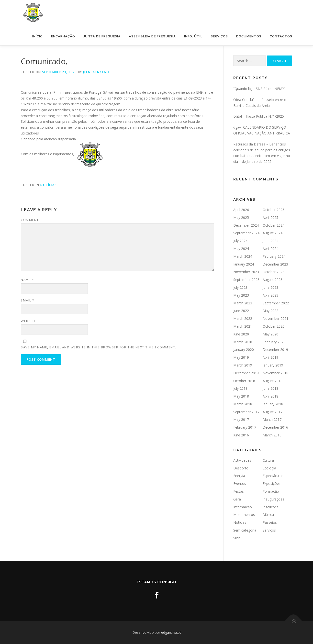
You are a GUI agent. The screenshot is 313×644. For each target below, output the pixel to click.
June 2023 (270, 287)
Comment (30, 220)
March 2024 (243, 256)
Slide (237, 538)
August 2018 (273, 381)
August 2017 (273, 412)
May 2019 (241, 357)
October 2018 (244, 381)
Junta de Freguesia (102, 36)
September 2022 (276, 303)
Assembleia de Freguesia (152, 36)
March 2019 (243, 365)
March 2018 (243, 404)
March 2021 (243, 326)
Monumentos (244, 515)
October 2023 (274, 272)
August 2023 (273, 280)
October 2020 (274, 326)
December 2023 (275, 264)
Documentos (249, 36)
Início (38, 36)
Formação (271, 491)
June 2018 (270, 388)
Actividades (242, 460)
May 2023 (241, 295)
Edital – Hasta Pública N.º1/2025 (259, 116)
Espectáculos (273, 476)
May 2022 (270, 311)
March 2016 (272, 435)
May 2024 (241, 249)
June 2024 (270, 241)
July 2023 (240, 287)
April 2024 (270, 249)
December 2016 (275, 427)
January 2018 (273, 404)
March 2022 (243, 318)
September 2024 (246, 233)
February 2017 (245, 427)
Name (27, 280)
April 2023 (270, 295)
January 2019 (273, 365)
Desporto (241, 468)
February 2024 (274, 256)
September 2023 (246, 280)
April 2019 (270, 357)
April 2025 (270, 217)
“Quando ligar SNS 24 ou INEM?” (259, 89)
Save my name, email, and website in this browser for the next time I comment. (99, 347)
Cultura (268, 460)
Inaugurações (273, 499)
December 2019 (275, 350)
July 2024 (240, 241)
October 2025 (274, 210)
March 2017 (272, 419)
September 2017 (246, 412)
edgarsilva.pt (171, 632)
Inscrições (271, 507)
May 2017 (241, 419)
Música (268, 515)
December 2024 (246, 225)
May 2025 (241, 217)
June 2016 (241, 435)
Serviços (219, 36)
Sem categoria (245, 530)
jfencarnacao (96, 72)
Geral (237, 499)
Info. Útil (193, 36)
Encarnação (63, 36)
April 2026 (241, 210)
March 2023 (243, 303)
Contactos (281, 36)
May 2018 (241, 396)
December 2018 (246, 373)
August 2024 (273, 233)
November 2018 (275, 373)
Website (28, 321)
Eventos (240, 483)
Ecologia (269, 468)
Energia (239, 476)
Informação (243, 507)
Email (28, 300)
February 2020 (274, 342)
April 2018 (270, 396)
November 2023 (246, 272)
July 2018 (240, 388)
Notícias (49, 185)
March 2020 (243, 342)
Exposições (272, 483)
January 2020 (244, 350)
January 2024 (244, 264)
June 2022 (241, 311)
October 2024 (274, 225)
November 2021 (275, 318)
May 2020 (270, 334)
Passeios (270, 522)
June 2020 (241, 334)
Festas (239, 491)
